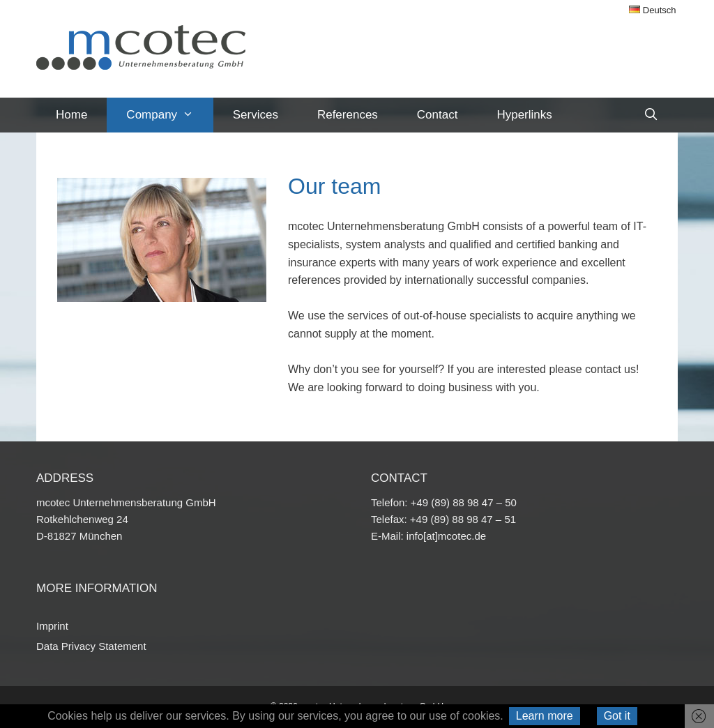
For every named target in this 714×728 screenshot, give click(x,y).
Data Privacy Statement (91, 646)
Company (169, 115)
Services (256, 115)
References (348, 115)
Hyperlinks (524, 115)
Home (71, 115)
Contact (438, 115)
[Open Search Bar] (651, 115)
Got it (617, 716)
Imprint (52, 626)
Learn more (545, 716)
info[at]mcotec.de (446, 536)
